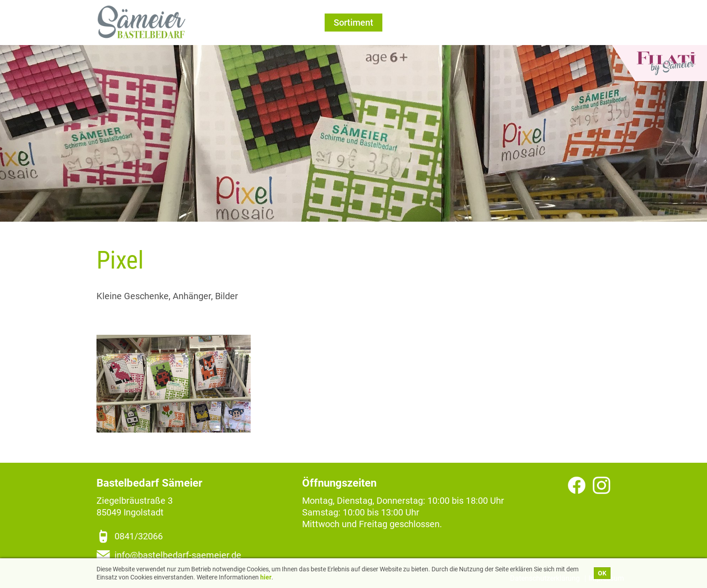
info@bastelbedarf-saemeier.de (178, 555)
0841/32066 (139, 536)
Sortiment (353, 23)
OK (602, 573)
